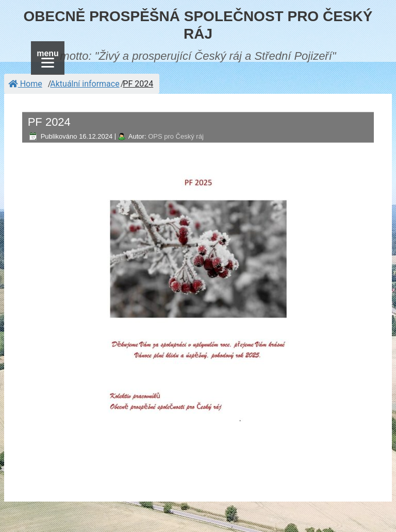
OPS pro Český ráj (176, 136)
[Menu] (48, 58)
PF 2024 (138, 84)
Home (25, 84)
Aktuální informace (85, 84)
